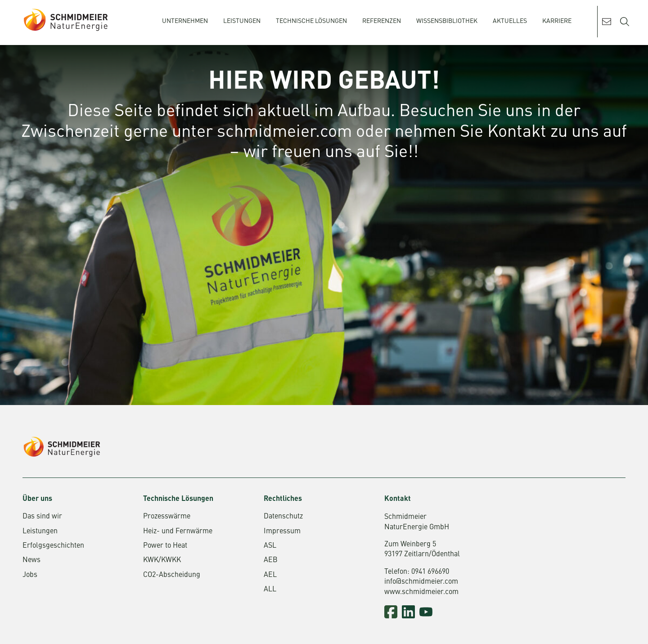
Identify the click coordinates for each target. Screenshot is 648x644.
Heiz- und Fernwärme (178, 531)
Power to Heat (165, 546)
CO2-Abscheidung (172, 575)
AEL (270, 575)
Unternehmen (185, 21)
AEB (271, 560)
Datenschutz (283, 517)
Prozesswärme (167, 517)
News (31, 560)
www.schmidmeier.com (421, 592)
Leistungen (242, 21)
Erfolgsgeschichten (53, 546)
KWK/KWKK (162, 560)
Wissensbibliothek (447, 21)
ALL (270, 590)
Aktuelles (510, 21)
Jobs (30, 575)
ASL (270, 546)
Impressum (282, 531)
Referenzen (382, 21)
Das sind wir (42, 517)
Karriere (557, 21)
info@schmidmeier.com (421, 582)
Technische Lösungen (311, 21)
